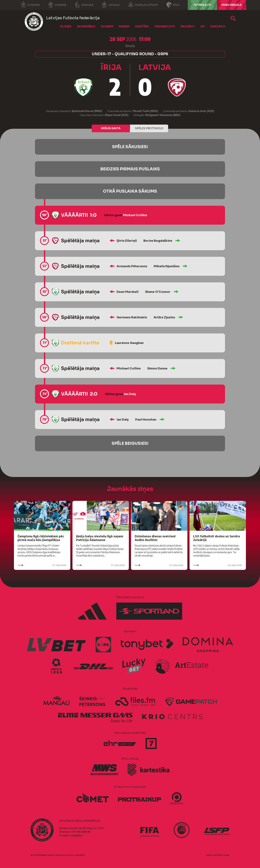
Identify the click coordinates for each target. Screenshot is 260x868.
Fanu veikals (232, 5)
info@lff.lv (76, 835)
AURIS (226, 855)
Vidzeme (57, 5)
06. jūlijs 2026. (218, 565)
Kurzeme (30, 5)
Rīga (173, 5)
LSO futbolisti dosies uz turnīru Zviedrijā (217, 538)
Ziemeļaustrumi (143, 5)
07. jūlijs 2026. (42, 565)
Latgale (111, 5)
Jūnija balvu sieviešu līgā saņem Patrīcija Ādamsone (100, 538)
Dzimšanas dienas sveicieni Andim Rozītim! (155, 538)
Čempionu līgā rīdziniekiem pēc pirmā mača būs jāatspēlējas (41, 538)
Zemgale (84, 5)
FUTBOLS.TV (202, 5)
